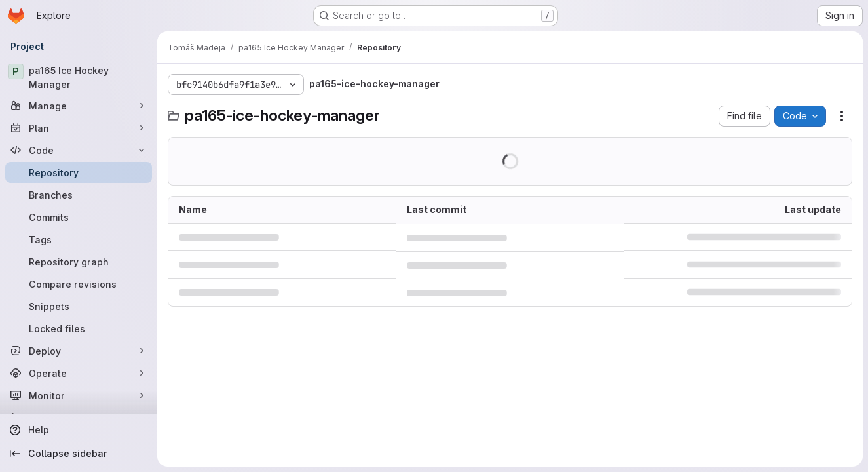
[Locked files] (79, 328)
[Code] (79, 150)
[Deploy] (79, 351)
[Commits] (79, 217)
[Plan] (79, 128)
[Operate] (79, 373)
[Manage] (79, 106)
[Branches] (79, 195)
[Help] (79, 430)
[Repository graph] (79, 262)
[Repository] (79, 172)
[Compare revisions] (79, 284)
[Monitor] (79, 395)
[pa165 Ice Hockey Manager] (79, 77)
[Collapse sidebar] (79, 454)
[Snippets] (79, 306)
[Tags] (79, 239)
